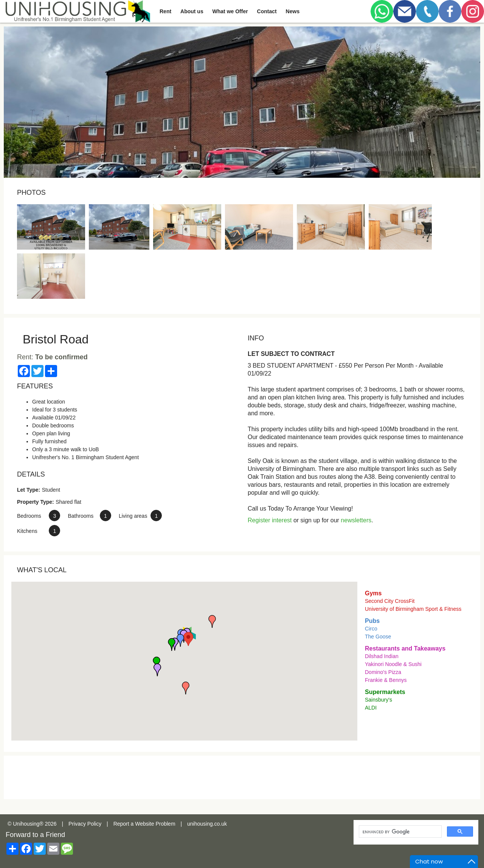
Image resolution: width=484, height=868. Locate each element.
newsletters (356, 520)
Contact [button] (267, 11)
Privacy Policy (85, 824)
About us (192, 11)
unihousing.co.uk (207, 824)
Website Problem (155, 824)
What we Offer (230, 11)
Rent (165, 11)
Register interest (270, 520)
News (293, 11)
